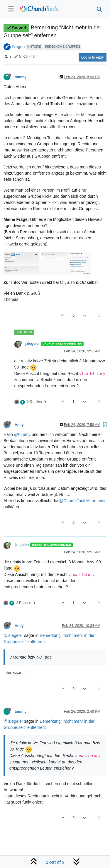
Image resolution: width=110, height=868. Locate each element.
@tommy (22, 434)
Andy (19, 425)
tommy (21, 77)
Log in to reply (93, 57)
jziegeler (33, 344)
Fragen (18, 46)
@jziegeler (13, 635)
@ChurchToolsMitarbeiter (82, 501)
